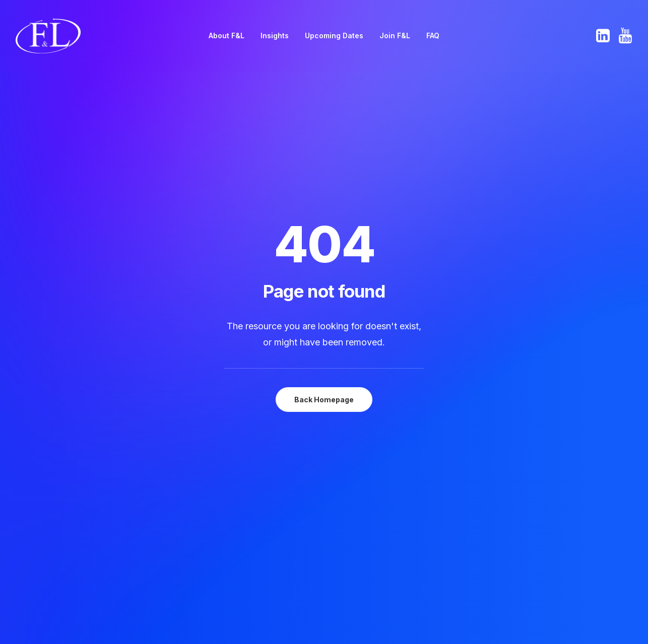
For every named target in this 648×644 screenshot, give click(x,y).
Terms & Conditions (414, 503)
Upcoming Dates (334, 35)
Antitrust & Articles (413, 477)
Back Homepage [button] (324, 259)
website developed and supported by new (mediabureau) (523, 620)
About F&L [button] (226, 35)
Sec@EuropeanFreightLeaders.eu (581, 477)
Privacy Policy (404, 490)
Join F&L (395, 35)
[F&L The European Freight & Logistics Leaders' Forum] (48, 36)
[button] (604, 36)
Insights (275, 35)
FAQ (433, 35)
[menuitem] (226, 36)
